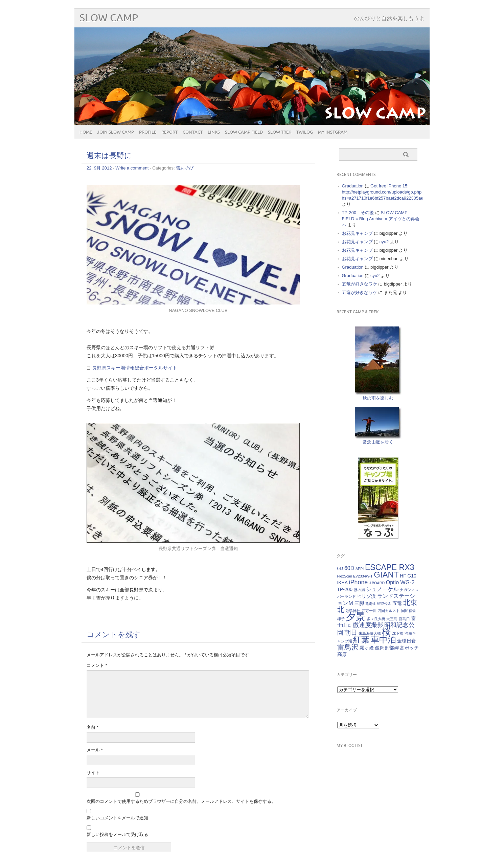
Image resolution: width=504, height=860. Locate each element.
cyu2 (384, 242)
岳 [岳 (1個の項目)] (350, 626)
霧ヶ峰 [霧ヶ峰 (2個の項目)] (367, 648)
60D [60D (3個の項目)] (349, 568)
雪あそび (185, 168)
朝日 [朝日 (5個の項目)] (351, 632)
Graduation (353, 186)
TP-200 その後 (358, 213)
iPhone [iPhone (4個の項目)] (359, 582)
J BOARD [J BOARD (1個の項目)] (377, 583)
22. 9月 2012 (99, 168)
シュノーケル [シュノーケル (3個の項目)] (382, 589)
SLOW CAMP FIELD (244, 132)
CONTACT (193, 132)
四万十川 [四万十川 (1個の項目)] (369, 611)
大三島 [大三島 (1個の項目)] (392, 619)
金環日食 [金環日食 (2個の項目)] (407, 641)
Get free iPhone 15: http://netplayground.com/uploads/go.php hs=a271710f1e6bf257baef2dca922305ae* (384, 192)
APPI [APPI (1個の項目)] (360, 569)
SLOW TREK (280, 132)
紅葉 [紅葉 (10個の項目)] (361, 640)
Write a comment (132, 168)
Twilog (305, 132)
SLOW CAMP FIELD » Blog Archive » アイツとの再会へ (381, 219)
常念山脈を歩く (378, 442)
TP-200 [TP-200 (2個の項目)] (345, 589)
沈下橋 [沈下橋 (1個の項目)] (398, 633)
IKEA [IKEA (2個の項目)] (343, 583)
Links (214, 132)
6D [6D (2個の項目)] (340, 568)
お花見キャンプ (357, 233)
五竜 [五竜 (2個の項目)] (397, 603)
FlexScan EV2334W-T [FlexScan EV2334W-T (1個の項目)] (355, 576)
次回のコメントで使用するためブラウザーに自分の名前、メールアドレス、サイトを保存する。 (181, 801)
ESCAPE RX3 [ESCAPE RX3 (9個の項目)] (390, 567)
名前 (93, 727)
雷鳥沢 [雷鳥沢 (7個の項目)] (348, 647)
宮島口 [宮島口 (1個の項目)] (404, 619)
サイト (93, 773)
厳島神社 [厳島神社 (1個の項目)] (353, 611)
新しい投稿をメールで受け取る (117, 834)
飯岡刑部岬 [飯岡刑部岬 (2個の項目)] (387, 648)
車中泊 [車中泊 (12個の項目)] (383, 639)
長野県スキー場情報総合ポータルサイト (135, 368)
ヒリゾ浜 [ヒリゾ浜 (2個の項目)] (366, 596)
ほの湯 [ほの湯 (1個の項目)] (359, 590)
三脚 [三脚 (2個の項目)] (359, 603)
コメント (97, 665)
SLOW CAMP (109, 18)
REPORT (169, 132)
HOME (86, 132)
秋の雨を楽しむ (378, 398)
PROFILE (148, 132)
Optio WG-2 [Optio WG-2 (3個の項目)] (400, 582)
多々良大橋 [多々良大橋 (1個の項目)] (376, 619)
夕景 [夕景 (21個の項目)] (356, 617)
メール (95, 750)
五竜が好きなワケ (360, 284)
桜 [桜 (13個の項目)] (386, 632)
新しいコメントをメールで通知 (117, 818)
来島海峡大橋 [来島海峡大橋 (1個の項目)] (370, 633)
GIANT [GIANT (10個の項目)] (386, 575)
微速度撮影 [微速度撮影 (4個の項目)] (368, 625)
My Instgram (333, 132)
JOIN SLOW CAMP (116, 132)
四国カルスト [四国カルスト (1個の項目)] (389, 611)
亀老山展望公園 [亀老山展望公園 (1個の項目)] (378, 604)
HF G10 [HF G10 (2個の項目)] (408, 576)
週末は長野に (109, 156)
